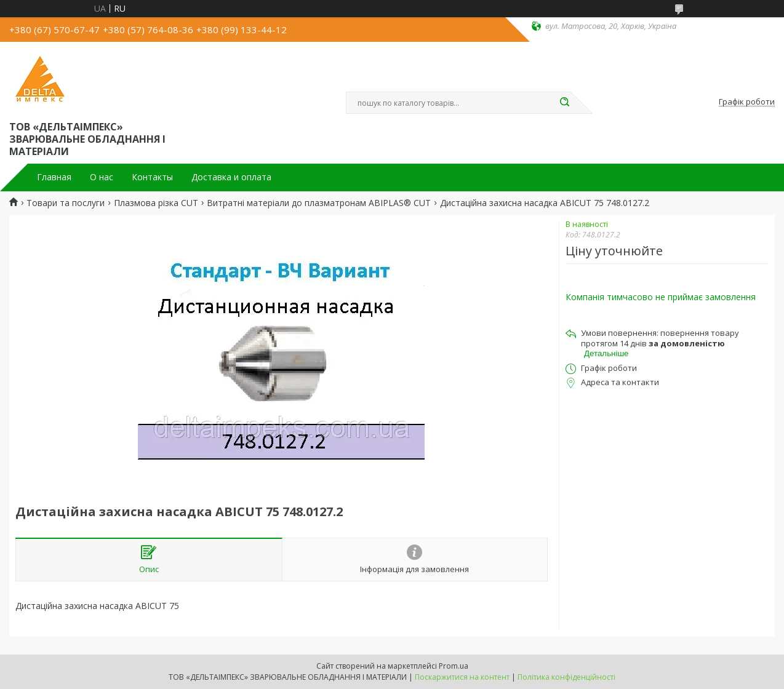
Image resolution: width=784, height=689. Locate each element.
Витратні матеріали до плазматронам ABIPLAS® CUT (319, 203)
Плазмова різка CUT (156, 203)
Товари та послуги (66, 203)
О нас (102, 177)
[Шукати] (564, 103)
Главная (54, 177)
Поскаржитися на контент (462, 677)
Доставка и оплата (231, 177)
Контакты (152, 177)
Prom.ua (454, 666)
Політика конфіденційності (566, 677)
